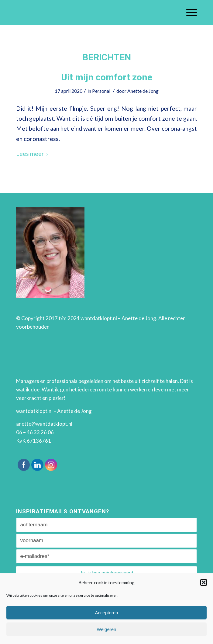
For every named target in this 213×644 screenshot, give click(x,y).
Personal (101, 91)
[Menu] (189, 12)
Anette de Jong (143, 91)
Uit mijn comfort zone (107, 77)
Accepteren (107, 613)
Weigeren (107, 629)
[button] (204, 582)
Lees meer (33, 154)
